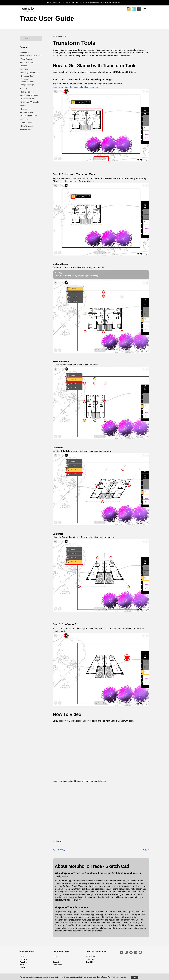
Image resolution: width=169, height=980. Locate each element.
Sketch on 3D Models (30, 102)
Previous (59, 850)
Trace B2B (23, 959)
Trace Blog (90, 959)
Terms (99, 977)
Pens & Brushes (28, 62)
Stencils (24, 88)
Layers (24, 66)
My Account (90, 957)
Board (22, 965)
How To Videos (27, 126)
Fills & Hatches (27, 92)
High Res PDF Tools (29, 95)
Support (56, 962)
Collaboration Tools (29, 116)
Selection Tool (27, 76)
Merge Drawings (27, 85)
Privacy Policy (107, 977)
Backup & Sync (27, 112)
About (55, 957)
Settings (25, 119)
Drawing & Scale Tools (30, 73)
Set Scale (25, 69)
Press (55, 959)
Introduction (24, 52)
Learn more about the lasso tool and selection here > (77, 87)
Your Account (27, 123)
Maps (23, 106)
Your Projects (27, 59)
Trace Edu (23, 962)
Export (24, 109)
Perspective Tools (28, 99)
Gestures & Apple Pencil (31, 56)
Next (145, 850)
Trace (22, 957)
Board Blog (90, 962)
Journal (22, 967)
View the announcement (113, 3)
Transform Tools (28, 82)
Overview (25, 79)
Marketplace (26, 130)
